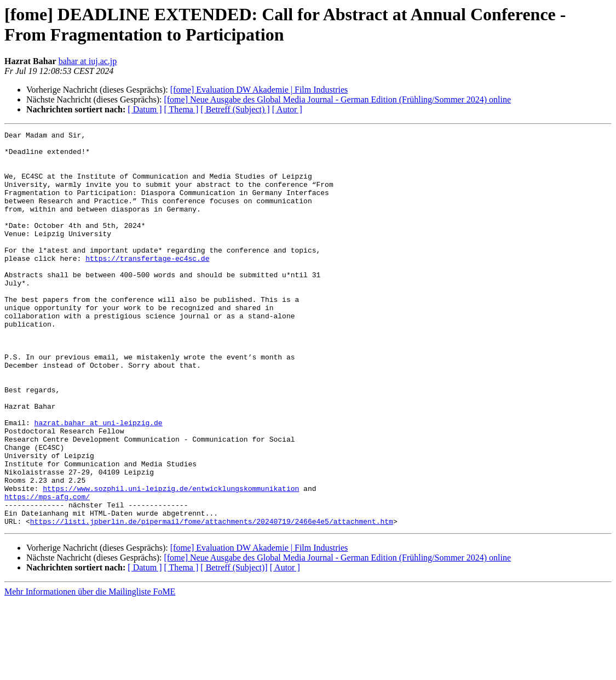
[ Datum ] (145, 109)
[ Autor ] (287, 109)
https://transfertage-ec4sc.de (147, 284)
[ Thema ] (182, 109)
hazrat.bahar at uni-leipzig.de (99, 482)
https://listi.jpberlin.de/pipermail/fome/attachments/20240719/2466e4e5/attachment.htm (212, 600)
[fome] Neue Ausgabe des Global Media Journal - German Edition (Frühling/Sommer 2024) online (337, 99)
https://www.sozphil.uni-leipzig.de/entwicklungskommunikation (171, 561)
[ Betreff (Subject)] (234, 646)
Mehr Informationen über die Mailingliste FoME (90, 670)
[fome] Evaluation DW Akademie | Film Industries (259, 90)
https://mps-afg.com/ (47, 570)
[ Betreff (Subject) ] (235, 109)
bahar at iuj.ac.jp (88, 61)
